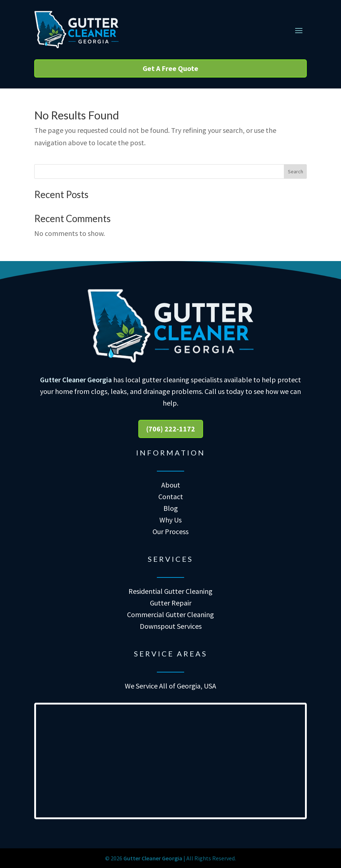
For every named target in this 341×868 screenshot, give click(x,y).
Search (296, 171)
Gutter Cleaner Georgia (76, 380)
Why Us (170, 520)
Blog (171, 508)
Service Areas (171, 654)
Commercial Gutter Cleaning (170, 614)
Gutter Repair (171, 603)
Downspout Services (171, 626)
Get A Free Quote (170, 68)
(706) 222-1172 (171, 429)
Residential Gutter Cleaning (170, 591)
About (171, 485)
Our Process (170, 531)
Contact (171, 496)
